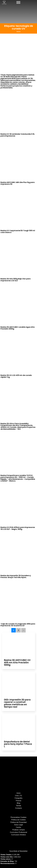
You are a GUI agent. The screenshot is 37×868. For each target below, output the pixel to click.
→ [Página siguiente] (23, 630)
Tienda (18, 806)
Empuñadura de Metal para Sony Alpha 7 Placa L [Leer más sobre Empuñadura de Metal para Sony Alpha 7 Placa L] (18, 744)
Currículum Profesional (18, 832)
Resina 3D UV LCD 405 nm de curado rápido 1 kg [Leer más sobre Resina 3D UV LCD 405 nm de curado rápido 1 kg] (16, 376)
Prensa (19, 801)
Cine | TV (18, 796)
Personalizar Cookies (18, 817)
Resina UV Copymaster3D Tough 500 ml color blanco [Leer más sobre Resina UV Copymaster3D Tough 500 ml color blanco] (18, 231)
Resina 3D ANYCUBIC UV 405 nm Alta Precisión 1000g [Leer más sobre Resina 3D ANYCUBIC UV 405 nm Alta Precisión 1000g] (17, 662)
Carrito (18, 827)
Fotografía (19, 798)
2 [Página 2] (18, 630)
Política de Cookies (19, 820)
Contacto (18, 808)
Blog (18, 803)
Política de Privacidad (18, 822)
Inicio (19, 32)
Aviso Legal (19, 825)
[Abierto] (18, 2)
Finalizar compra (19, 830)
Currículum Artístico (18, 835)
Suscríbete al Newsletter (18, 851)
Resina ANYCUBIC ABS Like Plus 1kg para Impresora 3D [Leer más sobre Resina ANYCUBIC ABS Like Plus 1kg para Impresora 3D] (18, 183)
